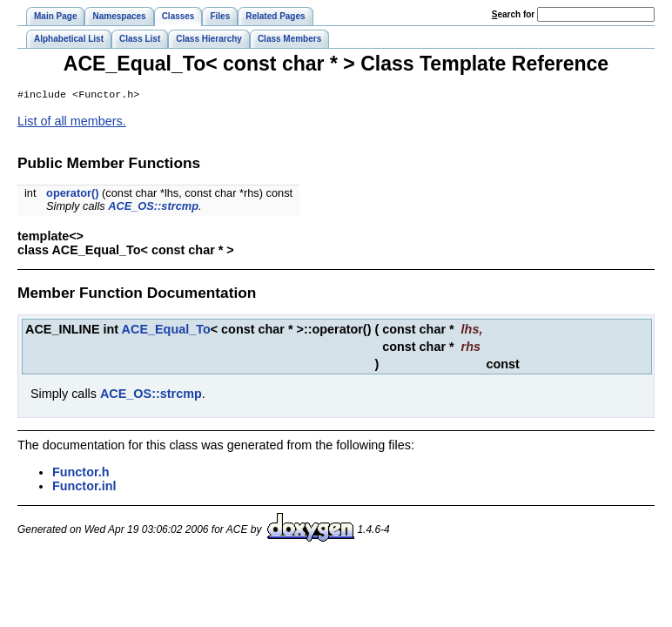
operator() (72, 195)
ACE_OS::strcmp (153, 208)
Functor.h (81, 474)
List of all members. (72, 123)
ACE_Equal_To (166, 331)
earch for (513, 14)
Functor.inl (84, 488)
